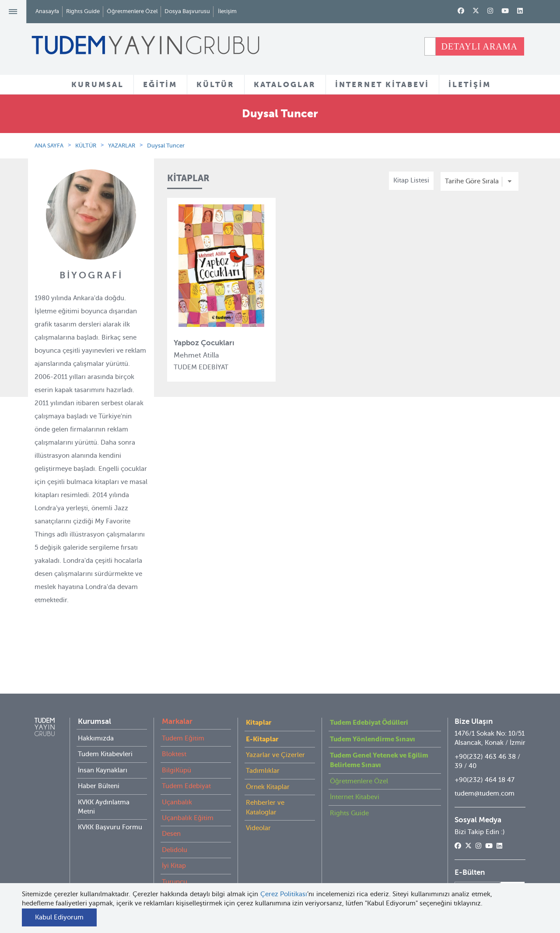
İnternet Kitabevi (355, 828)
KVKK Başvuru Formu (110, 858)
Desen (171, 864)
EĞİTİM (160, 84)
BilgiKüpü (177, 801)
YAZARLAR (122, 146)
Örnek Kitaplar (268, 817)
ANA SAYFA (49, 146)
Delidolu (175, 880)
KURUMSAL (98, 84)
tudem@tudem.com (485, 824)
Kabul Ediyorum (59, 917)
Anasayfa (47, 11)
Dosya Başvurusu (187, 11)
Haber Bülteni (99, 817)
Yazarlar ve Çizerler (275, 786)
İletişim (227, 11)
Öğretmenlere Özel (132, 11)
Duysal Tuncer (166, 146)
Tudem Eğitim (183, 769)
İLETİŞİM (470, 84)
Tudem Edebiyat (186, 817)
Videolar (258, 859)
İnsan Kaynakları (103, 801)
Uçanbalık (177, 833)
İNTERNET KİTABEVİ (382, 84)
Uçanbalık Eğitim (188, 849)
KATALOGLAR (285, 84)
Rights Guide (83, 11)
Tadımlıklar (263, 801)
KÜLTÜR (215, 84)
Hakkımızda (96, 769)
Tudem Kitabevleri (105, 785)
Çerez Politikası (284, 894)
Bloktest (174, 785)
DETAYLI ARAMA (479, 46)
